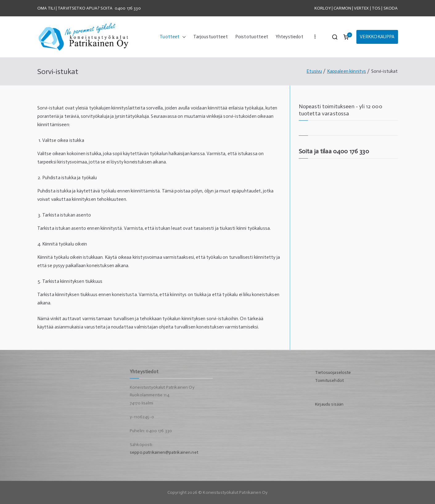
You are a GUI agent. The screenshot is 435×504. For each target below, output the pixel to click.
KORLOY (323, 8)
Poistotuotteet (252, 37)
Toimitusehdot (329, 380)
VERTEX (361, 8)
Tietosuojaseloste (333, 372)
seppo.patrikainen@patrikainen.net (164, 452)
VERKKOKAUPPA (377, 37)
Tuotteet (173, 37)
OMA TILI (47, 8)
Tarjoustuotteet (211, 37)
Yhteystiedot (289, 37)
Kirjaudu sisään (329, 404)
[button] (183, 37)
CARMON (342, 8)
